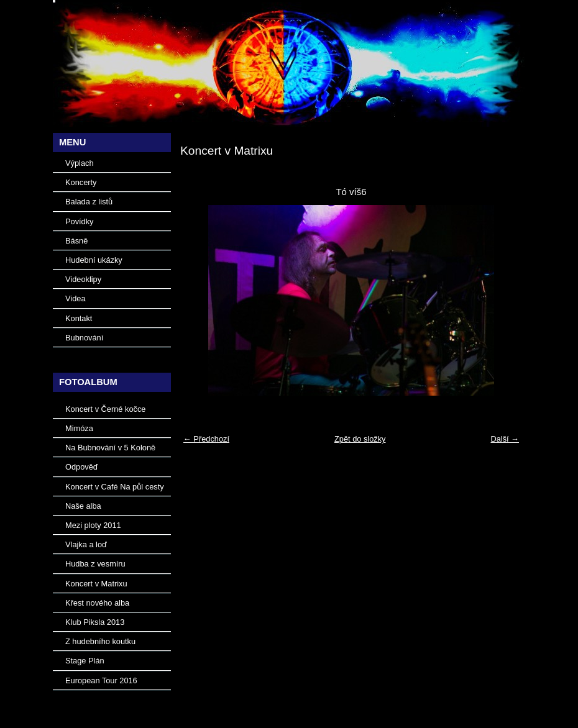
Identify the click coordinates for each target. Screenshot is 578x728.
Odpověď (82, 467)
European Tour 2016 (101, 680)
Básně (76, 241)
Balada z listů (89, 202)
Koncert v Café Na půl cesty (115, 487)
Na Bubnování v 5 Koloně (110, 448)
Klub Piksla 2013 (95, 622)
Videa (76, 298)
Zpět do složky (360, 439)
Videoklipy (83, 279)
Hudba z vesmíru (95, 564)
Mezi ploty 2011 (93, 525)
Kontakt (79, 318)
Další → (505, 439)
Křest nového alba (97, 603)
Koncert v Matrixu (96, 584)
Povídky (80, 221)
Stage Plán (85, 661)
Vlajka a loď (86, 544)
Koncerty (81, 182)
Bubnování (84, 338)
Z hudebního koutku (100, 641)
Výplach (80, 163)
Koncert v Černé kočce (105, 409)
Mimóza (79, 428)
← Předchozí (206, 439)
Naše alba (83, 506)
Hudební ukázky (94, 260)
